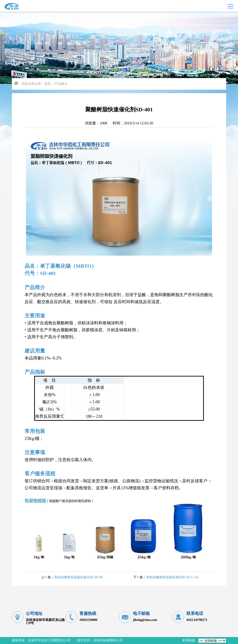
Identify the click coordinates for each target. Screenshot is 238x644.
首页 (48, 84)
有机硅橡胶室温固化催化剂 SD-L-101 (173, 577)
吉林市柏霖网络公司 (108, 640)
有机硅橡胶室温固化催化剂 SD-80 (78, 577)
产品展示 (61, 84)
